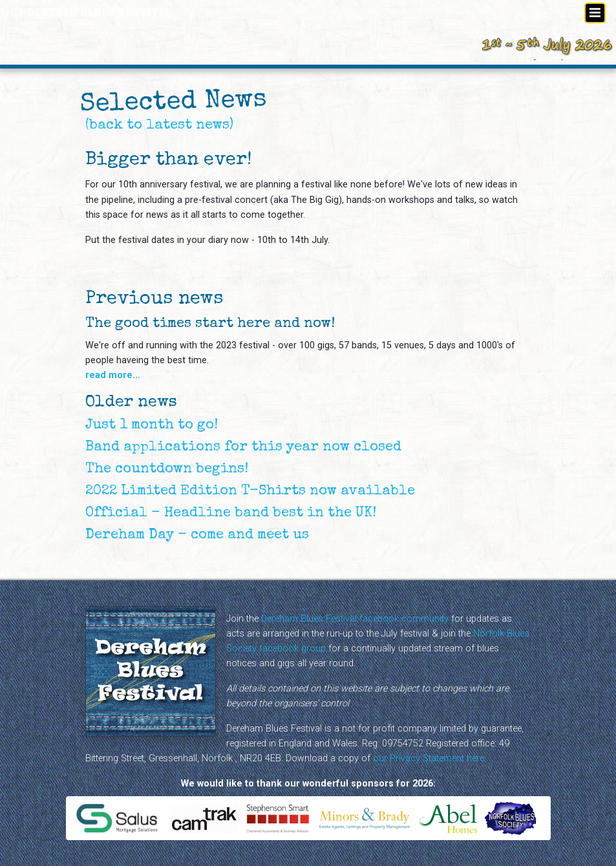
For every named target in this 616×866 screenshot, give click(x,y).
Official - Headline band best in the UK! (231, 513)
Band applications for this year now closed (243, 448)
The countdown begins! (167, 470)
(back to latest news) (159, 126)
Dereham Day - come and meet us (197, 535)
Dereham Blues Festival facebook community (355, 619)
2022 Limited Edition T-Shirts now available (250, 491)
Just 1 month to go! (152, 426)
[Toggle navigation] (595, 13)
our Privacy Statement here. (430, 758)
